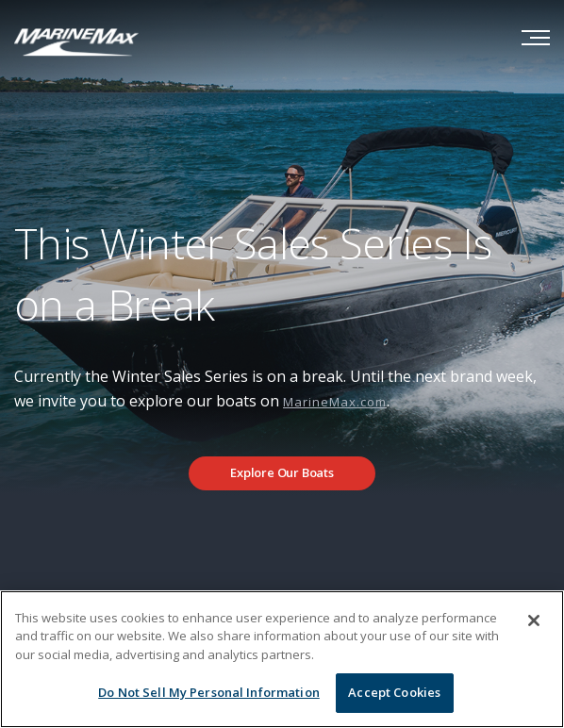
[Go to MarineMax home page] (76, 41)
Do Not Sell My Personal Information (209, 692)
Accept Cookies (394, 692)
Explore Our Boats (282, 472)
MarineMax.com (335, 402)
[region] (282, 659)
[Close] (534, 620)
